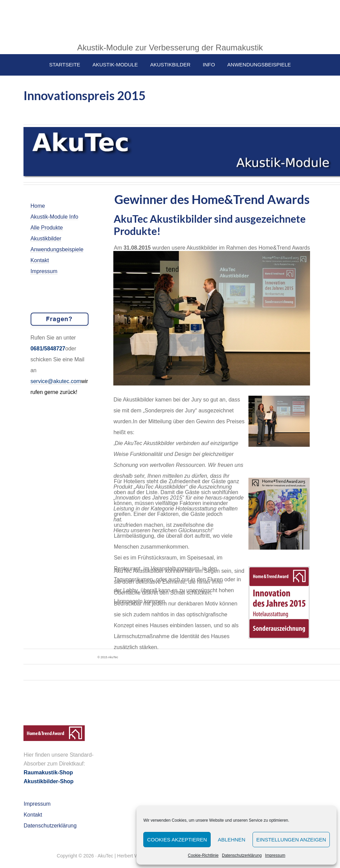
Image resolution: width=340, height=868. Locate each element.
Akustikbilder (46, 239)
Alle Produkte (46, 228)
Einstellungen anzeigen (291, 840)
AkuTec (170, 20)
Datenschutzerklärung (242, 855)
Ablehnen (232, 840)
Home (38, 206)
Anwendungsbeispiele (57, 249)
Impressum (275, 855)
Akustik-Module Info (54, 217)
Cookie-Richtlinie (203, 855)
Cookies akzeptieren (177, 840)
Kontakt (39, 260)
